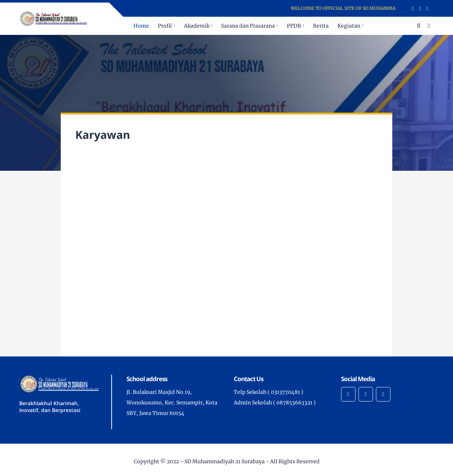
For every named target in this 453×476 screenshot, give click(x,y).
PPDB (294, 26)
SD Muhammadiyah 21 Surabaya (225, 461)
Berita (321, 26)
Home (141, 26)
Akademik (197, 26)
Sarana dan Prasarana (248, 26)
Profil (165, 26)
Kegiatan (349, 26)
